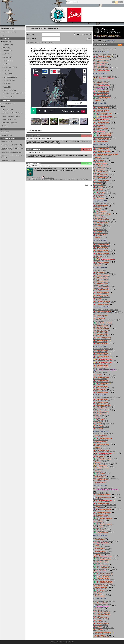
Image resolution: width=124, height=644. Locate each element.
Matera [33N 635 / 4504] (100, 294)
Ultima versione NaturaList (35, 153)
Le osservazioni (6, 42)
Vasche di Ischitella (99, 112)
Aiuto (3, 107)
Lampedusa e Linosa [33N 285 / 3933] (104, 57)
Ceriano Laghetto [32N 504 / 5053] (103, 84)
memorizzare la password (84, 35)
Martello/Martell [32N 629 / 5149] (103, 488)
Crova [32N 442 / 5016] (100, 197)
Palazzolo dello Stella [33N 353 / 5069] (105, 194)
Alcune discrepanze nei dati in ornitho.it (39, 139)
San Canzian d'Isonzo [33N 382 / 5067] (105, 508)
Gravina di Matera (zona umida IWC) (104, 406)
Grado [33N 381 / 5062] (100, 327)
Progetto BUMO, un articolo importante (39, 166)
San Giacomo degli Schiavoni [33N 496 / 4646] (107, 398)
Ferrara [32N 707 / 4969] (100, 352)
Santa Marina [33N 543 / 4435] (102, 261)
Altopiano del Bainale (100, 271)
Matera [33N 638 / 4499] (100, 379)
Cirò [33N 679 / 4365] (99, 511)
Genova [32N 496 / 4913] (101, 215)
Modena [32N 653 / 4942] (101, 63)
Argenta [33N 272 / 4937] (101, 115)
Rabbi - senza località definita (102, 140)
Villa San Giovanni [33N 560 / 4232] (104, 388)
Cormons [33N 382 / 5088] (101, 446)
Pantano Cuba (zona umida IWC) (103, 575)
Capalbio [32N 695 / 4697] (101, 218)
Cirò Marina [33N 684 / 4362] (102, 60)
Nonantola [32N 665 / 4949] (101, 176)
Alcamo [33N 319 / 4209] (100, 421)
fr (122, 2)
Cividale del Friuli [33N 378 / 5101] (103, 391)
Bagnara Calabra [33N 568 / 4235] (103, 132)
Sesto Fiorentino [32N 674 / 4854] (103, 324)
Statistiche (4, 126)
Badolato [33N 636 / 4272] (101, 493)
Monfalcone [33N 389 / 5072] (102, 121)
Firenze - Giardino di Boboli (102, 276)
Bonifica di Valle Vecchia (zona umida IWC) (106, 478)
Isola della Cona (98, 358)
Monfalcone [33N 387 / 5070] (102, 550)
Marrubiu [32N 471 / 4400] (101, 560)
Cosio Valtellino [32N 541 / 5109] (103, 137)
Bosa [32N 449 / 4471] (100, 182)
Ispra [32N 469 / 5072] (100, 475)
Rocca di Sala (97, 291)
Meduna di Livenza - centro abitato (104, 303)
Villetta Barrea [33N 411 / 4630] (102, 153)
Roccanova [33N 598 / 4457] (102, 297)
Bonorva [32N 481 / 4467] (101, 625)
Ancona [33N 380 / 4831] (101, 538)
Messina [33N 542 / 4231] (101, 373)
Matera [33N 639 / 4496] (100, 179)
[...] (59, 143)
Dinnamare (97, 127)
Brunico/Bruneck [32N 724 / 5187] (103, 434)
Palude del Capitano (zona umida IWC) (105, 124)
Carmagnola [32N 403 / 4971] (102, 227)
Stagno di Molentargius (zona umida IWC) (106, 109)
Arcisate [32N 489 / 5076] (101, 69)
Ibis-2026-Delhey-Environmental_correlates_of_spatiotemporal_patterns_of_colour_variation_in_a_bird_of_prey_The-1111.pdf (57, 179)
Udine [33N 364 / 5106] (100, 342)
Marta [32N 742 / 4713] (100, 481)
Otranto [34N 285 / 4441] (100, 249)
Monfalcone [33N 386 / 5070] (102, 547)
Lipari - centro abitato (100, 368)
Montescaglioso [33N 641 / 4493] (103, 90)
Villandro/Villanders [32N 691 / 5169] (104, 204)
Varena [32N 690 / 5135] (100, 66)
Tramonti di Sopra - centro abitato (103, 255)
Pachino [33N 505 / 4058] (101, 336)
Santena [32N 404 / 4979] (101, 263)
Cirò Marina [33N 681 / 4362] (102, 81)
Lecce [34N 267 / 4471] (100, 333)
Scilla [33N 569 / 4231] (100, 385)
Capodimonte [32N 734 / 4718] (102, 531)
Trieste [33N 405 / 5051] (100, 300)
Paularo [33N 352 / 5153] (101, 233)
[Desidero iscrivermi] (32, 42)
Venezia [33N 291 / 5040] (101, 99)
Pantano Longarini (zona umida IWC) (104, 580)
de (119, 2)
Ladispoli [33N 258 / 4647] (101, 415)
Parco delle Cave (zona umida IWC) (104, 87)
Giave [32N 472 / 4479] (100, 418)
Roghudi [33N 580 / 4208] (101, 412)
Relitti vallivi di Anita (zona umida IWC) (105, 118)
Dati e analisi (5, 48)
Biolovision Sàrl (55, 642)
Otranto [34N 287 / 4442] (100, 170)
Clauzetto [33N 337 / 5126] (101, 519)
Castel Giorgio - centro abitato (102, 339)
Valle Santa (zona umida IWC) (102, 159)
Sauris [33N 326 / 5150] (100, 591)
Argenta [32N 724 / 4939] (101, 209)
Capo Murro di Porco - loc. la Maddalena (105, 463)
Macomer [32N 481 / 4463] (101, 619)
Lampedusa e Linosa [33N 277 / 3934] (104, 106)
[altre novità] (88, 185)
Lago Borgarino (98, 469)
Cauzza (95, 496)
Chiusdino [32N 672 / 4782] (101, 93)
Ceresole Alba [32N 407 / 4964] (102, 156)
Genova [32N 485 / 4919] (101, 443)
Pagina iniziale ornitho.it (8, 29)
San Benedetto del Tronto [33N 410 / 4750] (106, 310)
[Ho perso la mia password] (47, 42)
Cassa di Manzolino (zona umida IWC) (105, 376)
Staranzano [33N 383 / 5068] (102, 455)
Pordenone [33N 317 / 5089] (102, 566)
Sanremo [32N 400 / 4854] (101, 610)
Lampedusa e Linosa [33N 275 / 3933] (104, 147)
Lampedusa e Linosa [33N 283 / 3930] (104, 55)
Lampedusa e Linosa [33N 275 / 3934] (104, 150)
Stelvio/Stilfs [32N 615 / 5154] (102, 604)
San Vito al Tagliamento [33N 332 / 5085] (105, 569)
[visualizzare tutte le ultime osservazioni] (105, 49)
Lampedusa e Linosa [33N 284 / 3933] (104, 76)
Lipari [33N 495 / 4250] (100, 224)
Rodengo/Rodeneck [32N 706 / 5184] (104, 602)
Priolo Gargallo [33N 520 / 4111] (103, 584)
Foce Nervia (97, 458)
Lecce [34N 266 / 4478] (100, 167)
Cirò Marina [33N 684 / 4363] (102, 404)
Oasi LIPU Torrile (98, 257)
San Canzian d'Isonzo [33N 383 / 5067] (105, 361)
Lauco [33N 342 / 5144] (100, 230)
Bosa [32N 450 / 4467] (100, 185)
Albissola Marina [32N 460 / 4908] (103, 466)
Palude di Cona (98, 236)
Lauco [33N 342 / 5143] (100, 191)
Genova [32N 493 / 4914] (101, 212)
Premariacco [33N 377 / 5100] (102, 96)
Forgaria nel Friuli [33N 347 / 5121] (104, 188)
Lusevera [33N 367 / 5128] (101, 427)
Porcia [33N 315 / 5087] (100, 563)
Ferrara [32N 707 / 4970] (100, 355)
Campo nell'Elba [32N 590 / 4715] (103, 252)
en (114, 2)
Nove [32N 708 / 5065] (100, 631)
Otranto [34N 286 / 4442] (100, 285)
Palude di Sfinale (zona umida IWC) (104, 273)
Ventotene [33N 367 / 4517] (101, 517)
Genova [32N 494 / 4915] (101, 161)
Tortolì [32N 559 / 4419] (100, 622)
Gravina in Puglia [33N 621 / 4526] (103, 349)
